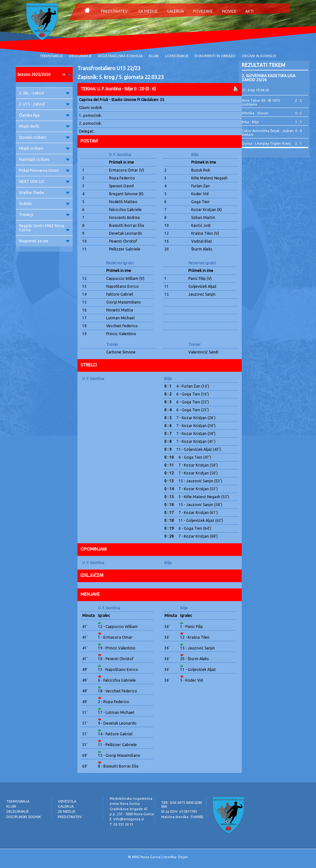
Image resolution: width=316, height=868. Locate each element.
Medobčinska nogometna (131, 799)
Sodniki (44, 204)
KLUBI (154, 56)
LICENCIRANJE (177, 56)
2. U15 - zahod (44, 104)
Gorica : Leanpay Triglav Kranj (266, 143)
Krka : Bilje (250, 122)
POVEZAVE (203, 11)
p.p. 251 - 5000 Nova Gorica (132, 814)
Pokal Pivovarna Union (44, 170)
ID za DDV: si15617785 (179, 811)
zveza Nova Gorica (125, 804)
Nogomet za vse (44, 241)
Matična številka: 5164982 (182, 817)
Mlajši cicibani (44, 148)
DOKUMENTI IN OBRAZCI (215, 56)
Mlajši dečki (44, 126)
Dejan (183, 857)
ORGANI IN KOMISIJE (259, 56)
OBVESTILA (67, 801)
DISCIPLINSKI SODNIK (24, 817)
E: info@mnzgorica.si (127, 819)
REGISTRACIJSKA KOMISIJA (120, 56)
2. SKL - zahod (44, 93)
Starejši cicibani (44, 137)
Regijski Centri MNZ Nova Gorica (44, 228)
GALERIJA (175, 11)
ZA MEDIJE (148, 11)
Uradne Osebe (44, 193)
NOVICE (229, 11)
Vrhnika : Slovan (255, 113)
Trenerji (44, 215)
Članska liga (44, 115)
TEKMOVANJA (51, 56)
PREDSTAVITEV (114, 11)
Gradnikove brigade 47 (129, 809)
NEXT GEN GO (44, 181)
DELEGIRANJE (80, 56)
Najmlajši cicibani (44, 159)
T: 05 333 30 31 (122, 824)
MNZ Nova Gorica (146, 857)
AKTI (249, 11)
